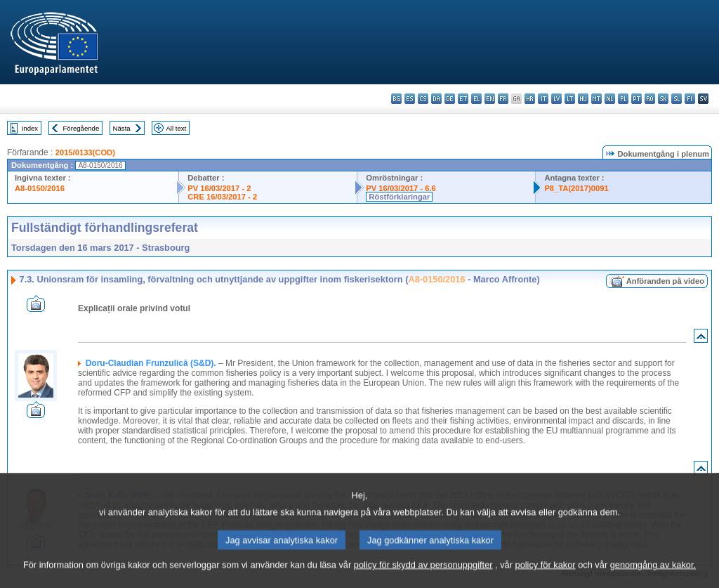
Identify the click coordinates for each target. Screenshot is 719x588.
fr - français (503, 99)
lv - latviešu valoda (556, 99)
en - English (490, 99)
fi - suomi (690, 99)
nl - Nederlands (610, 99)
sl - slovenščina (677, 99)
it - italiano (543, 99)
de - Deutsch (450, 99)
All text (176, 128)
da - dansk (436, 99)
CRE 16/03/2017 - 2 (222, 197)
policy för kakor (546, 576)
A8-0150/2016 (40, 188)
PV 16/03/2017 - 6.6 (401, 188)
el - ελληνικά (476, 99)
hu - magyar (583, 99)
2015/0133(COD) (85, 152)
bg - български (396, 99)
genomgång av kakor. (653, 576)
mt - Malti (596, 99)
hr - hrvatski (530, 99)
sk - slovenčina (663, 99)
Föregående (81, 128)
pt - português (636, 99)
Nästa (122, 128)
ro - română (650, 99)
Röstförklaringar (399, 197)
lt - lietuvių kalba (570, 99)
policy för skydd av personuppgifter (423, 576)
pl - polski (623, 99)
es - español (410, 99)
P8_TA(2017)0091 (576, 188)
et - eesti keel (463, 99)
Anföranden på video (665, 281)
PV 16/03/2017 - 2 (219, 188)
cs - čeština (423, 99)
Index (30, 128)
